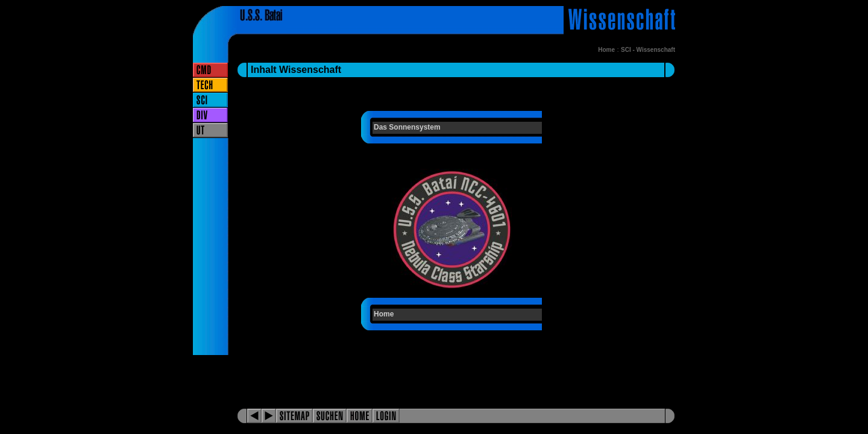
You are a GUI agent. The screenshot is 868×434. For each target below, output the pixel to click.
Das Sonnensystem (407, 127)
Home (606, 50)
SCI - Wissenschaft (648, 50)
